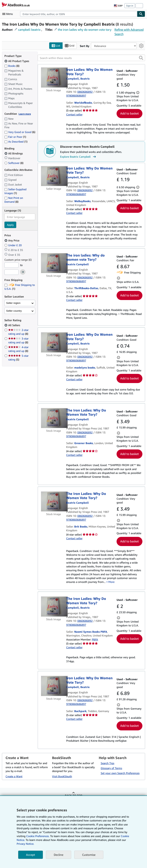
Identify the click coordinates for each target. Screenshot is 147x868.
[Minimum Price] (11, 265)
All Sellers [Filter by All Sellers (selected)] (15, 325)
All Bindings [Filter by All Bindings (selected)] (14, 154)
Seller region (13, 303)
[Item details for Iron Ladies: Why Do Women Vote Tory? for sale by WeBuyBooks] (54, 176)
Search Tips (107, 763)
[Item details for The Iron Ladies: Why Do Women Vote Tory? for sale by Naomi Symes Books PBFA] (54, 607)
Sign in (130, 6)
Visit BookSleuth (62, 776)
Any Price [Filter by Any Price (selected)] (12, 240)
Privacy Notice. (25, 844)
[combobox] (79, 14)
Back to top (73, 796)
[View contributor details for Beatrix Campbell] (78, 79)
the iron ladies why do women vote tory (85, 30)
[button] (141, 58)
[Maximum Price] (11, 272)
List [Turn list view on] (56, 46)
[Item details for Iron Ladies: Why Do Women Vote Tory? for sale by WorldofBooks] (54, 78)
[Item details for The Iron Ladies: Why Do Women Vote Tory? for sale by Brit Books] (54, 502)
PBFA (95, 639)
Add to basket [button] (129, 114)
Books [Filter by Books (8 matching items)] (12, 66)
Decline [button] (59, 855)
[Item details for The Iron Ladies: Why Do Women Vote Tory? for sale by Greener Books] (54, 418)
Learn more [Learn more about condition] (25, 114)
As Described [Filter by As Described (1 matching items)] (16, 142)
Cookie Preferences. (38, 836)
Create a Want (14, 776)
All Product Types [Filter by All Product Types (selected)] (17, 61)
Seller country (14, 311)
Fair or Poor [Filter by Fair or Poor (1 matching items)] (15, 137)
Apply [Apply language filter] (10, 225)
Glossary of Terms (111, 768)
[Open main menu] (8, 14)
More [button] (111, 582)
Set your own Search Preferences (120, 773)
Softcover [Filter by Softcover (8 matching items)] (14, 163)
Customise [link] (89, 855)
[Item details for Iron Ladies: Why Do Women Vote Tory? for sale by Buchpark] (54, 686)
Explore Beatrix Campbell (78, 157)
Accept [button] (31, 855)
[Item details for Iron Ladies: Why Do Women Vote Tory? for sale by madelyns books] (54, 343)
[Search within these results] (91, 58)
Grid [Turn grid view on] (70, 46)
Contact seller (74, 114)
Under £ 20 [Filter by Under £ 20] (13, 245)
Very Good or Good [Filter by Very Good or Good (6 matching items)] (20, 132)
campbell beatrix (29, 30)
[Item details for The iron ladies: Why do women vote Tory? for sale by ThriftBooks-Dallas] (54, 263)
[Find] (141, 14)
